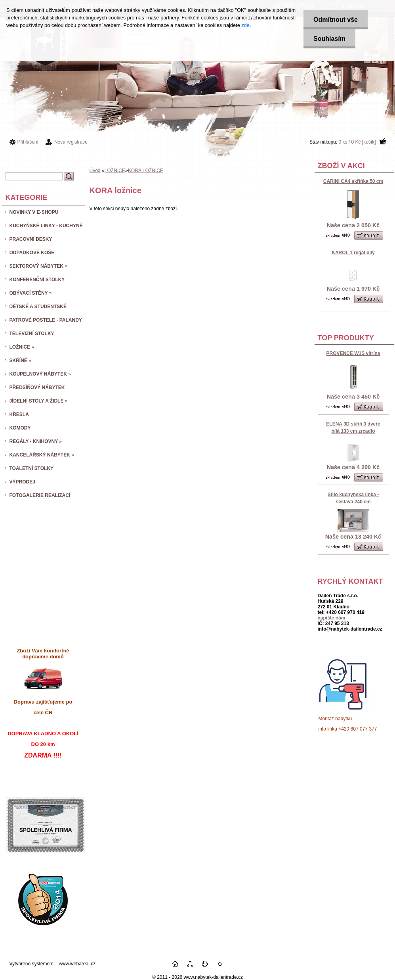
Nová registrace (71, 142)
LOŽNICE (115, 171)
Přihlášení (28, 142)
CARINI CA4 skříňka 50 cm (353, 181)
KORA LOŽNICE (146, 171)
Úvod (95, 171)
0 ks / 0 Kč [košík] (357, 142)
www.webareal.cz (77, 964)
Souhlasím (329, 39)
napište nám (332, 618)
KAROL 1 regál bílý (353, 253)
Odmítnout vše (336, 20)
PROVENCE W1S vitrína (353, 353)
